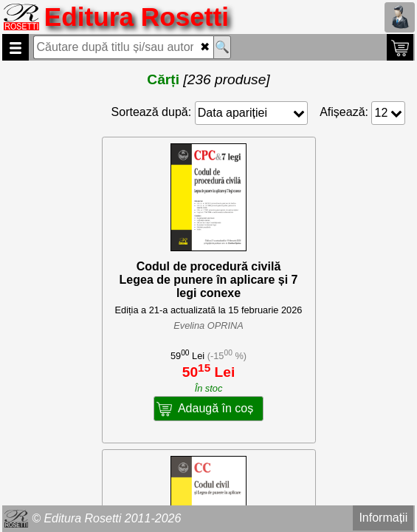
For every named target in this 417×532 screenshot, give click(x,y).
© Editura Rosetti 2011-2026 (106, 518)
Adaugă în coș (216, 408)
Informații (383, 518)
